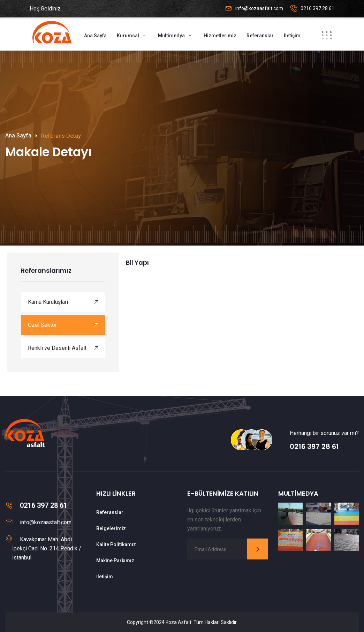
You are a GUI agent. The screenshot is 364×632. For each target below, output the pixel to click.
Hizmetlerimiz (220, 36)
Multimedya (171, 36)
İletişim (292, 36)
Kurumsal (128, 36)
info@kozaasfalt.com (259, 8)
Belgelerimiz (111, 528)
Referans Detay (61, 136)
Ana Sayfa (95, 36)
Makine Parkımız (115, 560)
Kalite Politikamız (116, 544)
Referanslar (260, 36)
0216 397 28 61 (317, 8)
